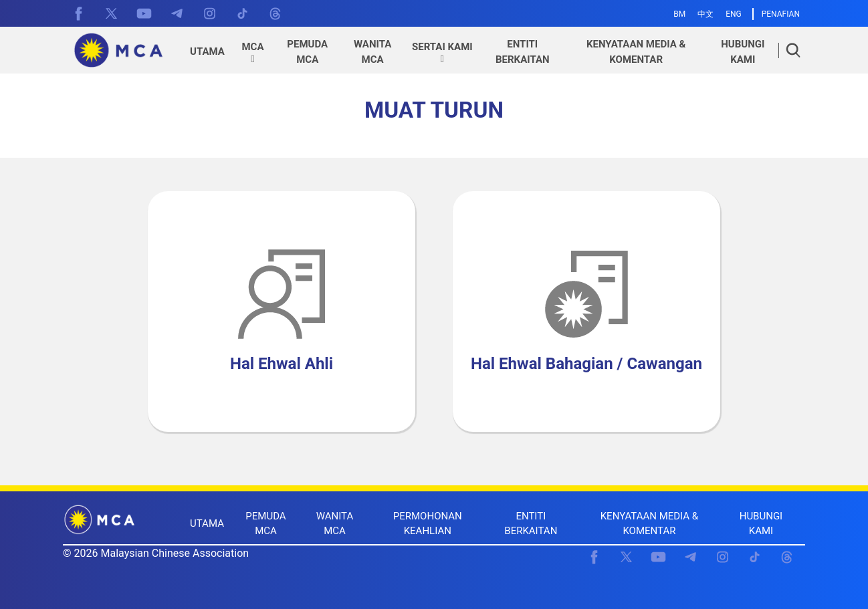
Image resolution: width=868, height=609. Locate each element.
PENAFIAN (781, 14)
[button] (253, 53)
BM (679, 14)
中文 (706, 14)
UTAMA (207, 523)
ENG (734, 14)
